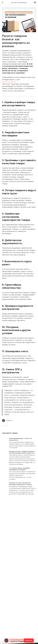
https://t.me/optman (9, 82)
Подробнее (29, 640)
